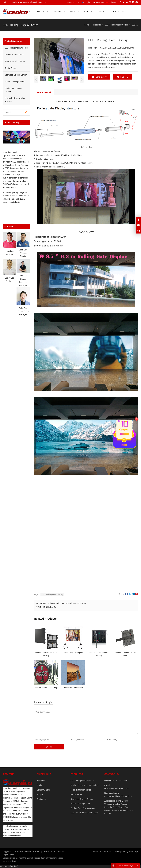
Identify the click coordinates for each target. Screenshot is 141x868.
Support (40, 794)
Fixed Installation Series (15, 61)
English (86, 2)
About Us (41, 781)
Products (40, 785)
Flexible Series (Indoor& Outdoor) (85, 785)
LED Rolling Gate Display (52, 594)
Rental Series (10, 68)
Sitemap (118, 851)
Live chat (123, 77)
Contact (77, 2)
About (70, 2)
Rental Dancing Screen (14, 82)
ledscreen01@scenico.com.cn (117, 788)
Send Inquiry (99, 77)
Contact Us (41, 799)
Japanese (98, 2)
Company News (43, 790)
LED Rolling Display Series (16, 48)
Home (27, 12)
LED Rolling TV (50, 607)
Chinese (111, 2)
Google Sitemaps (131, 851)
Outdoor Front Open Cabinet (13, 90)
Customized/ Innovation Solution (15, 100)
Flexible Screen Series (14, 55)
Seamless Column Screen (16, 75)
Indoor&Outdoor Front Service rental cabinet (67, 603)
